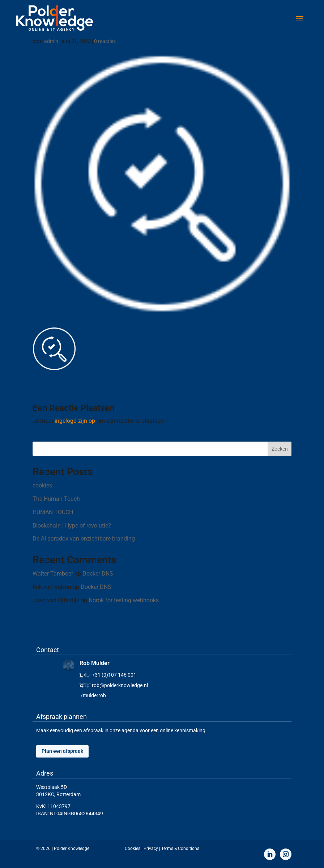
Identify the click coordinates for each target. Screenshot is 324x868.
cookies (42, 485)
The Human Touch (56, 499)
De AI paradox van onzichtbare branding (84, 539)
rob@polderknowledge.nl (120, 685)
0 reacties (105, 41)
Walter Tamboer (53, 574)
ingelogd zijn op (75, 421)
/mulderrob (93, 695)
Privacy (151, 849)
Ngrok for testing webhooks (124, 600)
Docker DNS (98, 574)
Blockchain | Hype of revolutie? (72, 526)
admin (51, 41)
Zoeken (280, 449)
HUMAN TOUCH (53, 512)
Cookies (133, 849)
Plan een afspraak (62, 751)
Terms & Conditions (180, 849)
